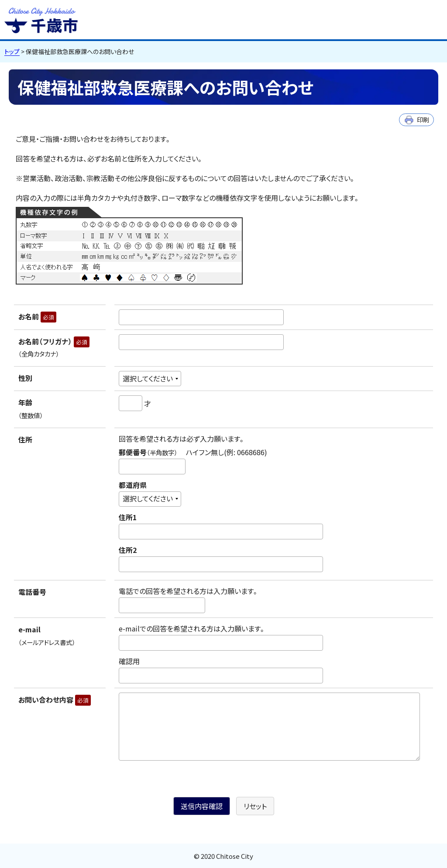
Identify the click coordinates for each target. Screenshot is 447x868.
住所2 (128, 550)
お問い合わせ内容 (55, 700)
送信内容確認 (202, 806)
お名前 (37, 316)
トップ (12, 51)
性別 (25, 378)
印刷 (423, 119)
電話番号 (32, 592)
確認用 (129, 661)
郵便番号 (193, 452)
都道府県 (133, 485)
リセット (255, 806)
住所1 (128, 517)
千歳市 (41, 19)
